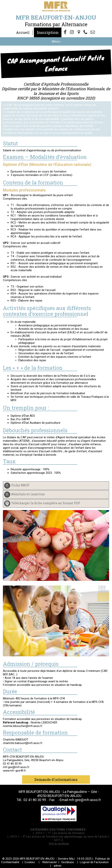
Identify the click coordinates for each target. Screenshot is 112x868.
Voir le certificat (59, 844)
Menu (56, 41)
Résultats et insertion (28, 494)
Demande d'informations (56, 780)
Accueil (23, 32)
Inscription (48, 32)
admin (58, 866)
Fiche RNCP (20, 485)
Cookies (30, 862)
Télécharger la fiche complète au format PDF (46, 503)
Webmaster (50, 862)
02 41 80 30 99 (35, 800)
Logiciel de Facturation (94, 862)
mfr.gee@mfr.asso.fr (85, 800)
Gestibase (68, 862)
